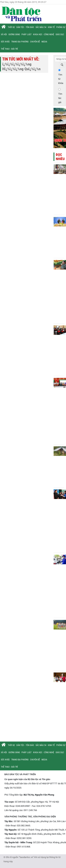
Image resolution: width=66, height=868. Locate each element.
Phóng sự (61, 27)
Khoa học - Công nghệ (44, 34)
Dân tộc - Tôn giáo (25, 27)
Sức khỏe (5, 42)
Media (44, 42)
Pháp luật (26, 34)
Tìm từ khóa (61, 79)
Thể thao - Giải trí (9, 49)
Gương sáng (14, 34)
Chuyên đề (35, 42)
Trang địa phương (20, 42)
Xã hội (4, 34)
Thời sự (11, 27)
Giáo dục (60, 34)
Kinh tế (51, 27)
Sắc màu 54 (41, 27)
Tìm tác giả (60, 98)
